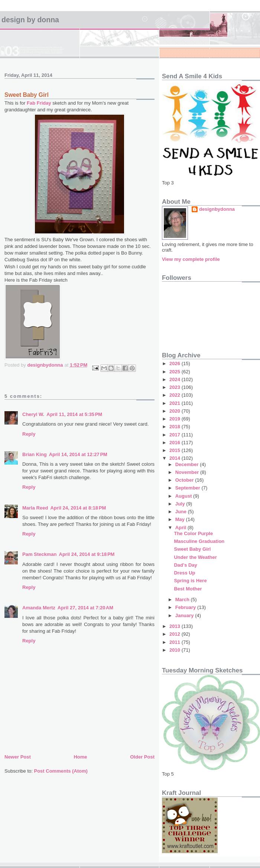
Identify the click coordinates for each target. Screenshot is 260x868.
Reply (29, 434)
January (185, 615)
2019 (175, 419)
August (184, 496)
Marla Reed (35, 508)
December (188, 464)
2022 (175, 395)
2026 (175, 363)
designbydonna (217, 209)
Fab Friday (39, 103)
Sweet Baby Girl (192, 549)
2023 (175, 387)
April (181, 528)
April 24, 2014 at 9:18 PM (87, 554)
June (182, 512)
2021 (175, 403)
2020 (175, 411)
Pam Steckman (40, 554)
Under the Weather (195, 557)
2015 (175, 450)
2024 (175, 379)
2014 (175, 458)
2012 (175, 634)
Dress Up (184, 573)
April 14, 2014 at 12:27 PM (78, 454)
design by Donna (30, 20)
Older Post (142, 757)
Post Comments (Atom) (61, 771)
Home (80, 757)
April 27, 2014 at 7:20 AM (85, 608)
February (186, 607)
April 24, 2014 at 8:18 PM (78, 508)
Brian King (35, 454)
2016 (175, 443)
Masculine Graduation (199, 541)
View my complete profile (191, 259)
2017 (175, 435)
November (188, 472)
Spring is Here (190, 581)
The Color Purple (193, 533)
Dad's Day (185, 565)
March (183, 600)
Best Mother (188, 589)
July (181, 504)
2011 (175, 642)
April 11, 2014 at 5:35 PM (74, 414)
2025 (175, 372)
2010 (175, 650)
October (185, 480)
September (188, 488)
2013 (175, 626)
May (181, 519)
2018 (175, 427)
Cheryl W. (33, 414)
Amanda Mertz (39, 608)
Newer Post (18, 757)
